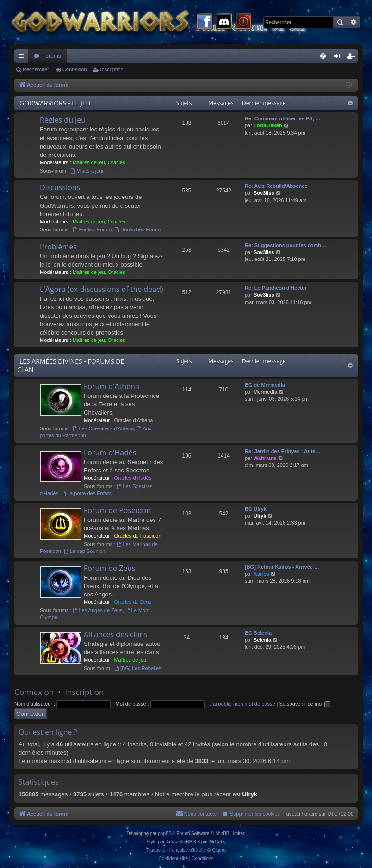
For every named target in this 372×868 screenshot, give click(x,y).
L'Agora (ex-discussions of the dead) (102, 289)
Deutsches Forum (137, 229)
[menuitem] (323, 56)
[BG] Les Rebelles (138, 668)
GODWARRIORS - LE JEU (55, 103)
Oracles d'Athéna (133, 420)
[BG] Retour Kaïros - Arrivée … (282, 567)
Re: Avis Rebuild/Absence (276, 186)
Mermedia (265, 392)
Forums (52, 56)
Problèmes (58, 247)
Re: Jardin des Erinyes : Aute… (282, 451)
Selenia (263, 640)
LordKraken (268, 125)
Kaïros (261, 574)
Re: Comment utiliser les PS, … (283, 118)
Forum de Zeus (110, 568)
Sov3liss (264, 193)
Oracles (117, 162)
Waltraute (265, 458)
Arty (170, 842)
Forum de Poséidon (117, 510)
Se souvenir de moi (305, 704)
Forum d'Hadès (110, 453)
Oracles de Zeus (133, 602)
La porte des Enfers (86, 493)
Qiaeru (219, 850)
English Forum (93, 229)
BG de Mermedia (265, 385)
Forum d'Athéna (112, 386)
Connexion (75, 69)
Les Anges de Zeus (98, 610)
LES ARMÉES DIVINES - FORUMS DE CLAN (71, 365)
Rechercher (36, 69)
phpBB (165, 834)
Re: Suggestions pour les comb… (285, 245)
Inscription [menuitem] (353, 58)
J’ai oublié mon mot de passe (242, 704)
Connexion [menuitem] (339, 58)
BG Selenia (258, 633)
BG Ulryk (256, 509)
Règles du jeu (63, 120)
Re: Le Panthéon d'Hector (276, 288)
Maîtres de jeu (89, 162)
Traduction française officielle (176, 850)
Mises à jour (87, 171)
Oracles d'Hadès (133, 478)
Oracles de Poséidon (137, 536)
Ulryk (260, 516)
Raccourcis (23, 58)
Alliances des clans (116, 634)
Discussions (60, 187)
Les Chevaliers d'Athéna (104, 428)
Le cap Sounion (84, 551)
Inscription (112, 69)
